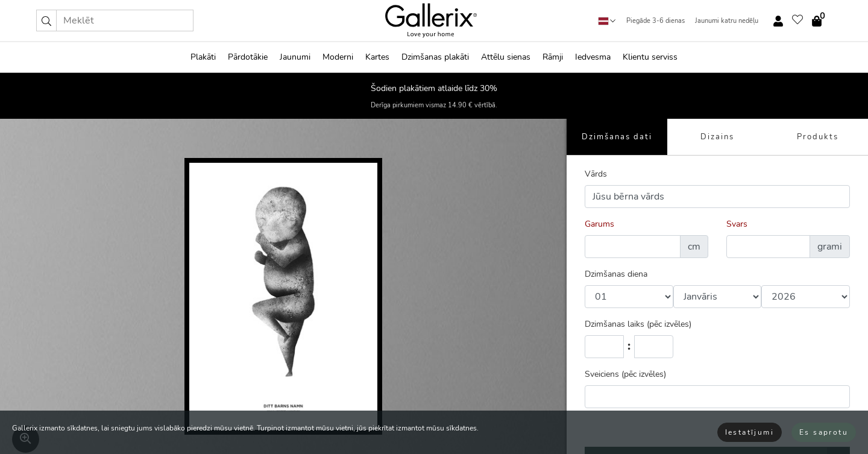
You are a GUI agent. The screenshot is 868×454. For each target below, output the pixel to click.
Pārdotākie (248, 57)
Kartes (377, 57)
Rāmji (553, 57)
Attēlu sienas (506, 57)
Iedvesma (593, 57)
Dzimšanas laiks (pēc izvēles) (638, 324)
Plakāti (203, 57)
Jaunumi (295, 57)
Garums (599, 224)
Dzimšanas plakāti (435, 57)
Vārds (596, 174)
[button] (46, 20)
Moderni (338, 57)
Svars (737, 224)
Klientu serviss (650, 57)
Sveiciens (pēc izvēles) (625, 374)
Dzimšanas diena (616, 274)
